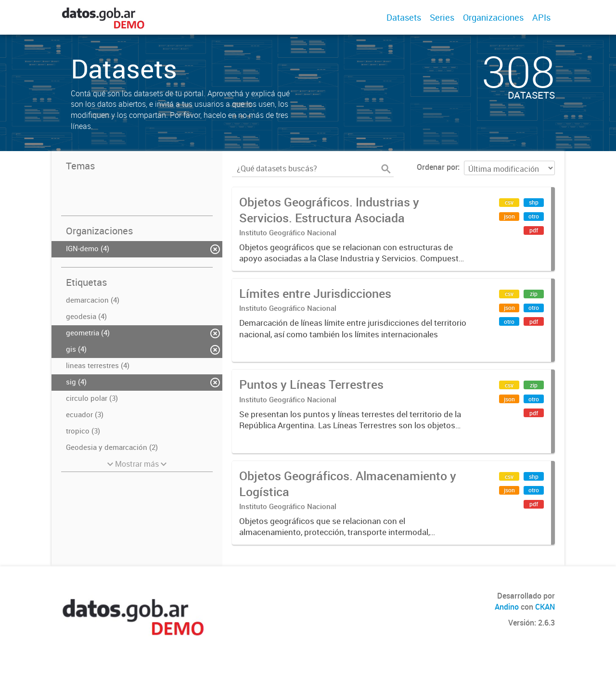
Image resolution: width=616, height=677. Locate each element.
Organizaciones (493, 17)
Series (442, 17)
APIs (541, 17)
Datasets (404, 17)
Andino (507, 607)
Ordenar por (437, 167)
